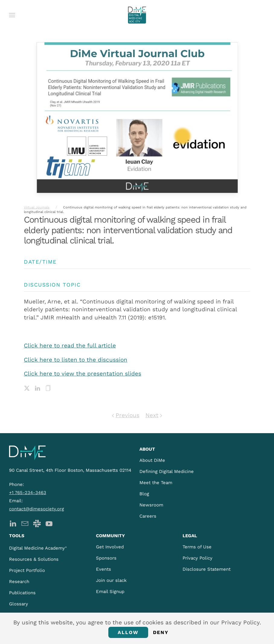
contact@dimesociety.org (37, 509)
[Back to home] (137, 15)
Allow (128, 632)
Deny (161, 632)
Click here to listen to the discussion (76, 360)
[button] (12, 15)
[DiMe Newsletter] (25, 523)
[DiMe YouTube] (49, 523)
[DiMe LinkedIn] (13, 523)
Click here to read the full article (70, 346)
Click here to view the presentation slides (83, 374)
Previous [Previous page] (126, 415)
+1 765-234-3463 (28, 493)
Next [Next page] (154, 415)
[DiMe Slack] (37, 523)
